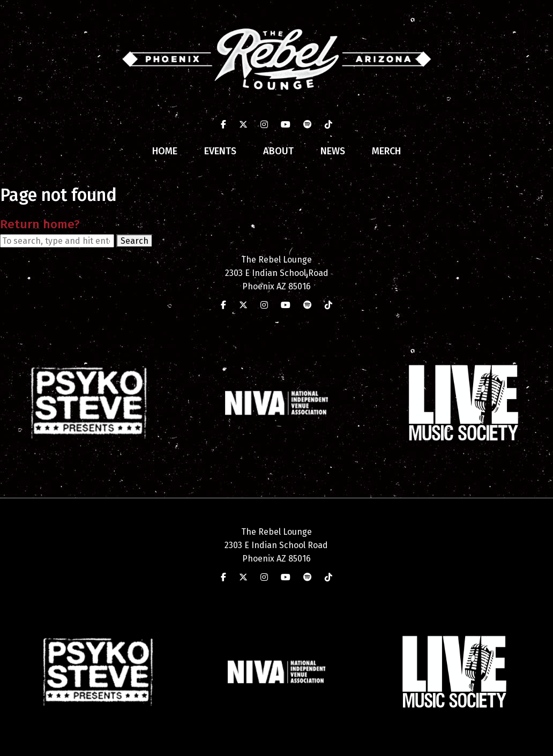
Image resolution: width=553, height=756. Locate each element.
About (278, 151)
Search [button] (134, 241)
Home (165, 151)
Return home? (40, 224)
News (333, 151)
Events (220, 151)
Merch (386, 151)
